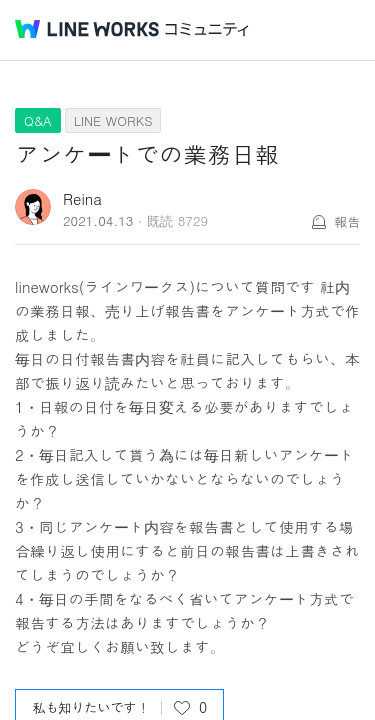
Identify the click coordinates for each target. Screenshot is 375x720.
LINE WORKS (113, 120)
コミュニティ (207, 29)
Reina (82, 198)
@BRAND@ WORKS (87, 29)
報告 (347, 221)
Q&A (38, 120)
